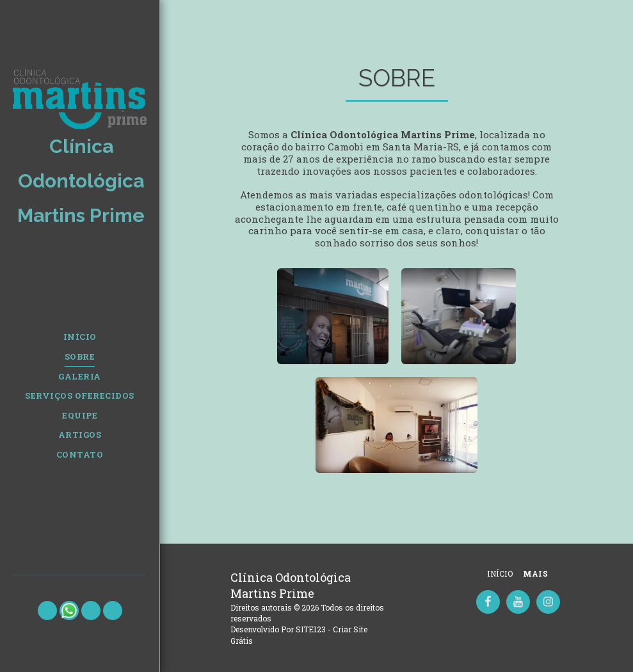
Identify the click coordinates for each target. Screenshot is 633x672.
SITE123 (311, 629)
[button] (47, 611)
